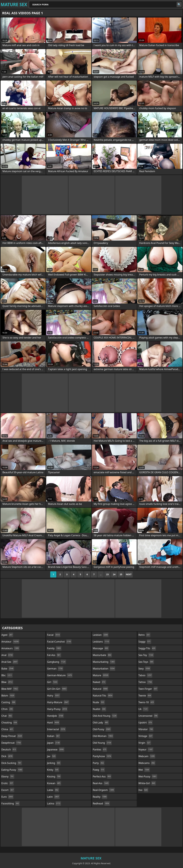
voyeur (146, 749)
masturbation (104, 669)
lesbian (101, 635)
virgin (145, 743)
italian (54, 736)
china (8, 729)
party (99, 763)
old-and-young (105, 716)
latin (53, 797)
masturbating (104, 662)
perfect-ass (102, 776)
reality (100, 797)
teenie (145, 696)
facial (54, 635)
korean (54, 783)
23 (107, 574)
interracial (56, 729)
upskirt (146, 723)
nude (99, 702)
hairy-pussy (57, 709)
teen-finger (148, 689)
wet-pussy (148, 776)
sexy (145, 669)
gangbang (57, 662)
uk (143, 709)
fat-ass (54, 655)
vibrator (146, 729)
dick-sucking (12, 763)
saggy (145, 642)
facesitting (11, 803)
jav (52, 756)
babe (8, 669)
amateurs (10, 648)
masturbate (102, 655)
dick (7, 756)
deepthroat (11, 743)
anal (7, 655)
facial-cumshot (59, 642)
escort (8, 790)
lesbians (101, 642)
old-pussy (102, 729)
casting (9, 702)
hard (53, 723)
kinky (53, 770)
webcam (147, 756)
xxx (143, 790)
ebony (8, 776)
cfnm (7, 709)
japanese (56, 749)
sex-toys (146, 662)
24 (114, 574)
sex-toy (146, 655)
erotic (8, 783)
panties (100, 749)
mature (101, 675)
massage (101, 648)
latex (53, 790)
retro (144, 635)
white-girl (147, 783)
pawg (99, 770)
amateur (10, 642)
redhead (101, 803)
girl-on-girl (57, 689)
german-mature (60, 675)
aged (7, 635)
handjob (55, 716)
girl (52, 682)
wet (144, 770)
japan (54, 743)
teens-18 (147, 702)
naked (99, 682)
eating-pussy (12, 770)
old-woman (103, 736)
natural (101, 689)
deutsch (9, 749)
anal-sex (10, 662)
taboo (145, 675)
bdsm (8, 696)
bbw (7, 682)
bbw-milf (10, 689)
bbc (7, 675)
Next (129, 574)
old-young (102, 743)
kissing (54, 776)
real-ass (101, 783)
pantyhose (102, 756)
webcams (147, 763)
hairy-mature (58, 702)
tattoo (146, 682)
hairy (53, 696)
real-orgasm (104, 790)
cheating (9, 723)
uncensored (148, 716)
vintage (146, 736)
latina (54, 803)
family (54, 648)
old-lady (101, 723)
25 (121, 574)
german (55, 669)
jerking (54, 763)
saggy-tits (147, 648)
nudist (99, 709)
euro (7, 797)
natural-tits (103, 696)
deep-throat (12, 736)
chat (7, 716)
